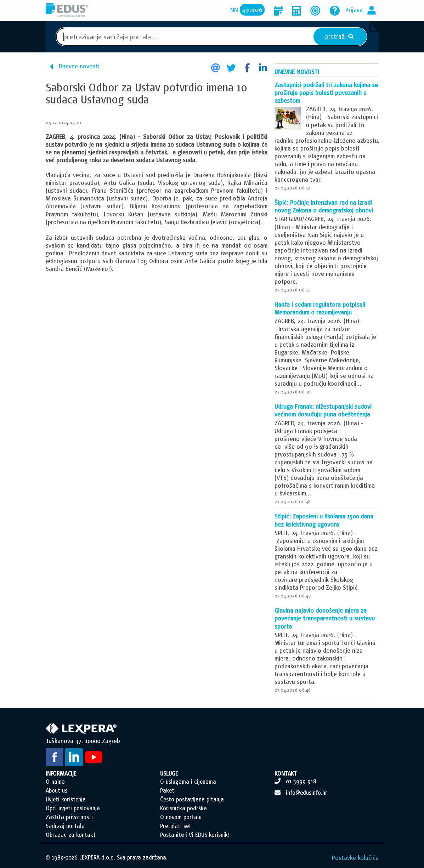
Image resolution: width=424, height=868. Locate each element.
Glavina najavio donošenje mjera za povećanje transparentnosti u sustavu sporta (325, 618)
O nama (55, 782)
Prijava (354, 10)
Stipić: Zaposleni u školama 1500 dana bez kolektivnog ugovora (324, 520)
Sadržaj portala (65, 826)
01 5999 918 (301, 781)
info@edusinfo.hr (307, 793)
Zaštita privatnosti (69, 817)
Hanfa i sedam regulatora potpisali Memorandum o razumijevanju (320, 308)
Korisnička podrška (183, 808)
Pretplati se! (175, 826)
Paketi (168, 790)
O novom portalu (181, 817)
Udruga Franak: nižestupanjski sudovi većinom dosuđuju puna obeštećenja (323, 410)
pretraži (340, 36)
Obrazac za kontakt (71, 835)
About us (56, 790)
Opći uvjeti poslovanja (73, 808)
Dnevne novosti (79, 66)
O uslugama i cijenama (188, 782)
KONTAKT (286, 773)
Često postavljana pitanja (192, 799)
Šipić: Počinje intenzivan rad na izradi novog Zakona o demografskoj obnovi (324, 206)
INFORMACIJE (61, 773)
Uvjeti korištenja (66, 799)
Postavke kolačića (355, 858)
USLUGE (169, 773)
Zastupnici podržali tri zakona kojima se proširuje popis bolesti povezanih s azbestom (326, 93)
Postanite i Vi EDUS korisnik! (195, 835)
